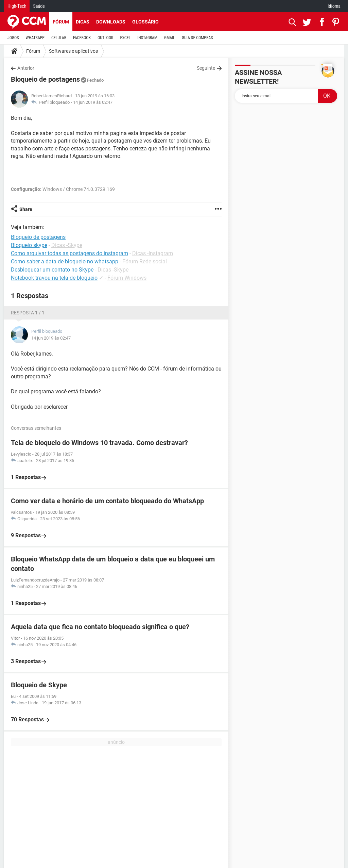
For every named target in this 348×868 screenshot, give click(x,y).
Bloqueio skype (29, 245)
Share (26, 209)
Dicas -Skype (67, 245)
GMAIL (170, 38)
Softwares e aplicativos (73, 51)
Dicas (83, 22)
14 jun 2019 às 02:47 (93, 102)
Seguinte (206, 68)
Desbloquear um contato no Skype (52, 270)
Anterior (26, 68)
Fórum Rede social (145, 261)
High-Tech (17, 6)
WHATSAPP (35, 38)
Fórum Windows (127, 278)
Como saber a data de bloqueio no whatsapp (65, 261)
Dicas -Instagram (153, 253)
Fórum (61, 22)
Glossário (145, 22)
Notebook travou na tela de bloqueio (54, 278)
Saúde (39, 6)
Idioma (334, 6)
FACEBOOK (82, 38)
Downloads (111, 22)
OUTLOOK (106, 38)
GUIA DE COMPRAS (197, 38)
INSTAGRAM (147, 38)
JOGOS (13, 38)
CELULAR (59, 38)
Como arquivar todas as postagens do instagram (69, 253)
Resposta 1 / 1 (28, 313)
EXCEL (125, 38)
